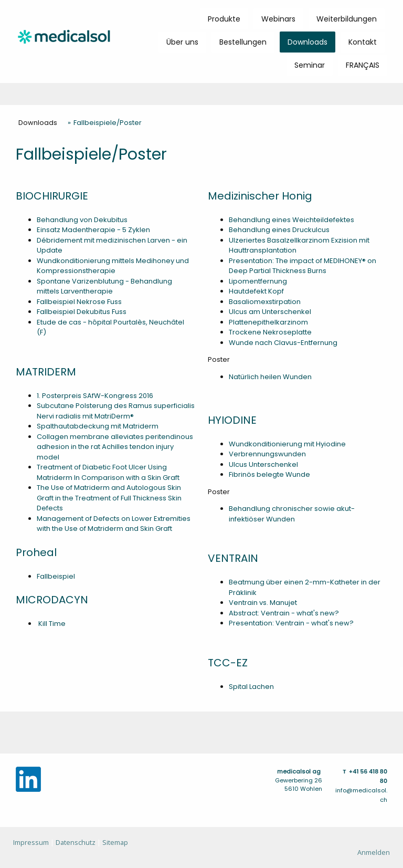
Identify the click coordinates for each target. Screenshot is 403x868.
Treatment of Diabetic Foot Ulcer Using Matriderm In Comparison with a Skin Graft (108, 472)
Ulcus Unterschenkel (263, 464)
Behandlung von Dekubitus (82, 220)
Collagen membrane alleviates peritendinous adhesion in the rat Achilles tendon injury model (115, 447)
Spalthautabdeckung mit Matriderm (98, 426)
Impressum (31, 842)
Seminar (310, 65)
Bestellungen (243, 42)
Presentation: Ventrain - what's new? (291, 623)
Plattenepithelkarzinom (268, 322)
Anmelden (374, 852)
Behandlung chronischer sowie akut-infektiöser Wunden (292, 514)
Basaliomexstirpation (265, 302)
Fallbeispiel (56, 576)
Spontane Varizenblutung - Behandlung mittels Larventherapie (104, 286)
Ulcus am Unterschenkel (270, 312)
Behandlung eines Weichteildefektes (291, 220)
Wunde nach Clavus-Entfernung (283, 343)
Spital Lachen (251, 687)
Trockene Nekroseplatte (270, 332)
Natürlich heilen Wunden (270, 377)
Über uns (182, 42)
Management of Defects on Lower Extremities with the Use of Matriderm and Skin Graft (114, 524)
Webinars (278, 19)
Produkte (224, 19)
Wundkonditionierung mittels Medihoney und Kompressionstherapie (113, 266)
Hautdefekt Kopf (256, 291)
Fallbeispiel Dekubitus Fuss (82, 312)
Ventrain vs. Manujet (263, 603)
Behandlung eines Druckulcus (279, 230)
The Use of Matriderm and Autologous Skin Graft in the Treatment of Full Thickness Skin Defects (109, 498)
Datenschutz (76, 842)
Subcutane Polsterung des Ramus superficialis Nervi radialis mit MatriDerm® (116, 411)
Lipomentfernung (258, 281)
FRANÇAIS (363, 65)
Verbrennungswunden (267, 454)
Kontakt (363, 42)
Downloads (307, 42)
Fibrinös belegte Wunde (269, 474)
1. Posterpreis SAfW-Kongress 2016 (95, 396)
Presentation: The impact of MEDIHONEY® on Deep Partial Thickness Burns (303, 266)
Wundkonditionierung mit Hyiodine (287, 444)
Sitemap (115, 842)
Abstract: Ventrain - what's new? (284, 613)
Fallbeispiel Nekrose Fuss (79, 302)
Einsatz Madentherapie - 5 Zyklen (93, 230)
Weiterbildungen (347, 19)
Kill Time (51, 624)
